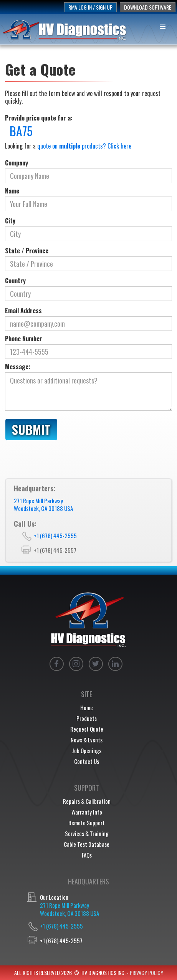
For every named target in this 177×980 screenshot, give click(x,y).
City (10, 221)
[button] (163, 26)
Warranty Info (87, 812)
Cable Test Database (87, 844)
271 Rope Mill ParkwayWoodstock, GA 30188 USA (43, 504)
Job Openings (87, 750)
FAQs (87, 855)
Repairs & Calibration (87, 801)
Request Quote (87, 729)
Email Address (23, 311)
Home (87, 707)
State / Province (27, 251)
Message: (18, 367)
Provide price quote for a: (39, 118)
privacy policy (146, 973)
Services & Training (87, 833)
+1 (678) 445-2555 (55, 535)
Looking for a (68, 146)
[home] (65, 30)
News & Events (87, 740)
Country (15, 281)
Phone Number (24, 339)
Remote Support (87, 823)
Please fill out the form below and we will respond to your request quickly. (83, 97)
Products (87, 718)
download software (148, 7)
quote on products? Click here (84, 146)
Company (17, 163)
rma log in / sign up (90, 7)
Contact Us (87, 761)
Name (12, 191)
